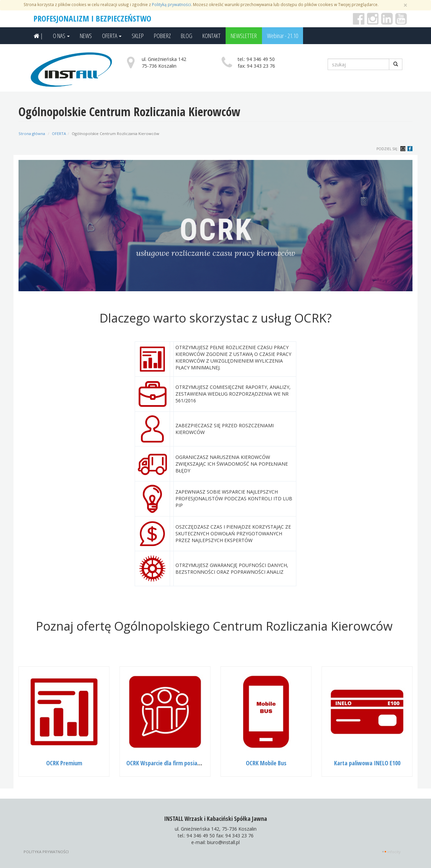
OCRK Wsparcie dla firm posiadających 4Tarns (181, 763)
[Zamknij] (405, 5)
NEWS (86, 36)
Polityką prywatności (171, 4)
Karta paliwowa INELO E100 (367, 763)
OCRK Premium (64, 763)
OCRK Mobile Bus (266, 763)
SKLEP (138, 36)
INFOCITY (394, 852)
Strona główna (32, 133)
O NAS (61, 36)
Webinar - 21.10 (283, 36)
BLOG (187, 36)
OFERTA (112, 36)
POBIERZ (162, 36)
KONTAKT (211, 36)
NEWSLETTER (244, 36)
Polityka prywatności (46, 852)
